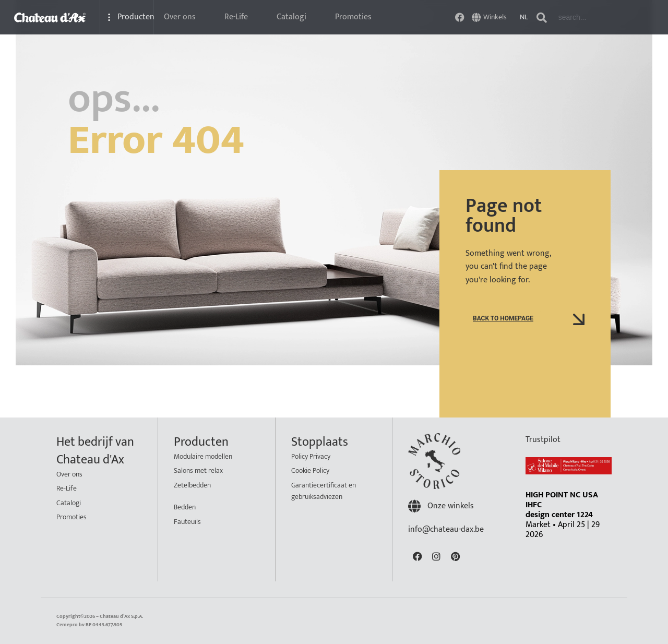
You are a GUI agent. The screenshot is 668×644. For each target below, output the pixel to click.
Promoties (353, 17)
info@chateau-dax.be (446, 529)
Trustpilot (543, 440)
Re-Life (236, 17)
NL (524, 17)
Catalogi (291, 17)
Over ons (180, 17)
